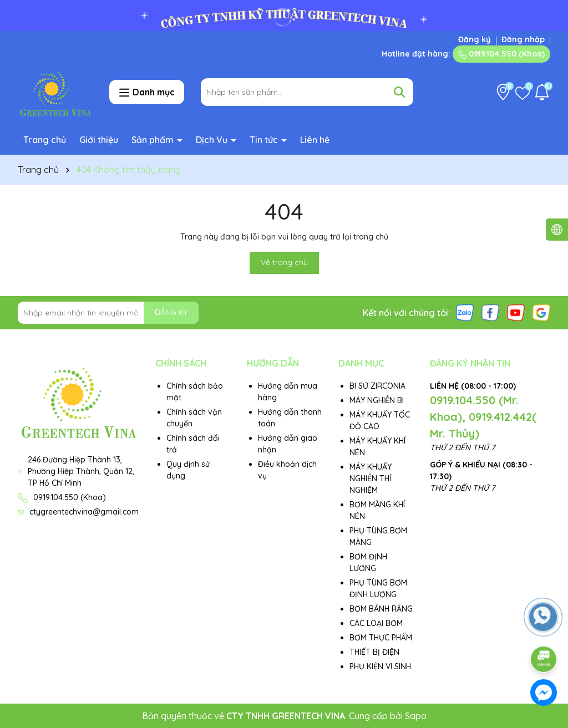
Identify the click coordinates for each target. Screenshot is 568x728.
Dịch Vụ (213, 140)
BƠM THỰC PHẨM (381, 638)
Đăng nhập (523, 39)
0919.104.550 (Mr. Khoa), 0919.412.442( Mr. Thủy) (483, 417)
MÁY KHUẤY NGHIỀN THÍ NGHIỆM (371, 478)
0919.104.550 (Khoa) (501, 54)
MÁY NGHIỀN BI (377, 400)
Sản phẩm (154, 140)
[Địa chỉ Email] (108, 313)
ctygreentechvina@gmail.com (84, 512)
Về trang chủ (284, 262)
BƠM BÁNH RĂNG (381, 609)
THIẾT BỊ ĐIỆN (374, 652)
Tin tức (265, 140)
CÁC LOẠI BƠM (376, 623)
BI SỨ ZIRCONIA (377, 386)
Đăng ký (475, 39)
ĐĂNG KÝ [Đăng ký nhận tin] (171, 312)
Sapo (416, 716)
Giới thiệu (99, 140)
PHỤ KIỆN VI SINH (380, 666)
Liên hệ (315, 140)
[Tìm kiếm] (399, 92)
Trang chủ (45, 140)
